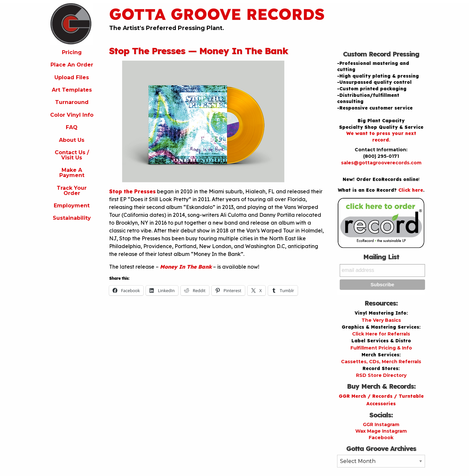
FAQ (72, 127)
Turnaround (72, 102)
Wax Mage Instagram (381, 431)
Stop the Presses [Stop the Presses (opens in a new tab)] (132, 191)
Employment (72, 206)
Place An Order (72, 65)
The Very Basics (381, 320)
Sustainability (72, 218)
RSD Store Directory (381, 375)
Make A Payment (72, 173)
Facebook (381, 438)
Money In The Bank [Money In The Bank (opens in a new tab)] (186, 267)
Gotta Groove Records (217, 14)
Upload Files (72, 77)
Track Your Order (72, 191)
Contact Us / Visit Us (72, 155)
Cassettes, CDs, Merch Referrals (381, 362)
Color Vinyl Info (72, 115)
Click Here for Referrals (381, 334)
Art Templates (72, 90)
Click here (411, 190)
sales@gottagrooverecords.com (381, 163)
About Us (72, 140)
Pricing (72, 52)
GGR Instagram (381, 424)
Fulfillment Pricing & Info (381, 348)
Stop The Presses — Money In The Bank (199, 51)
